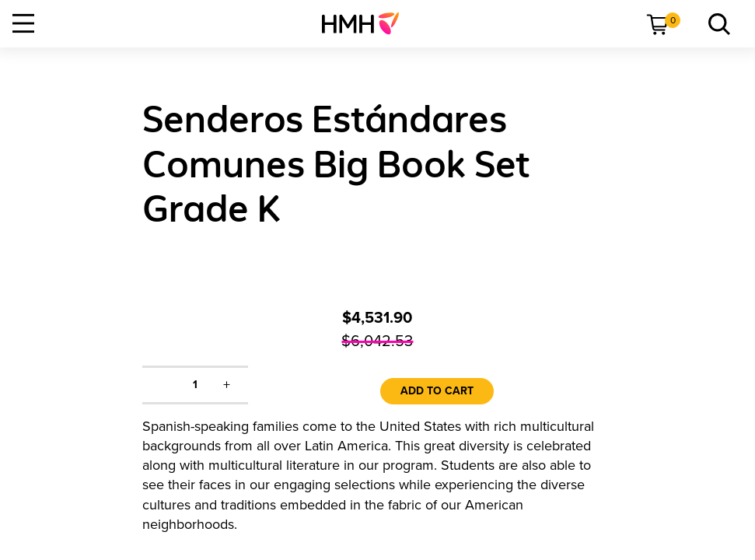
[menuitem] (367, 23)
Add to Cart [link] (437, 391)
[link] (367, 23)
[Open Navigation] (23, 23)
